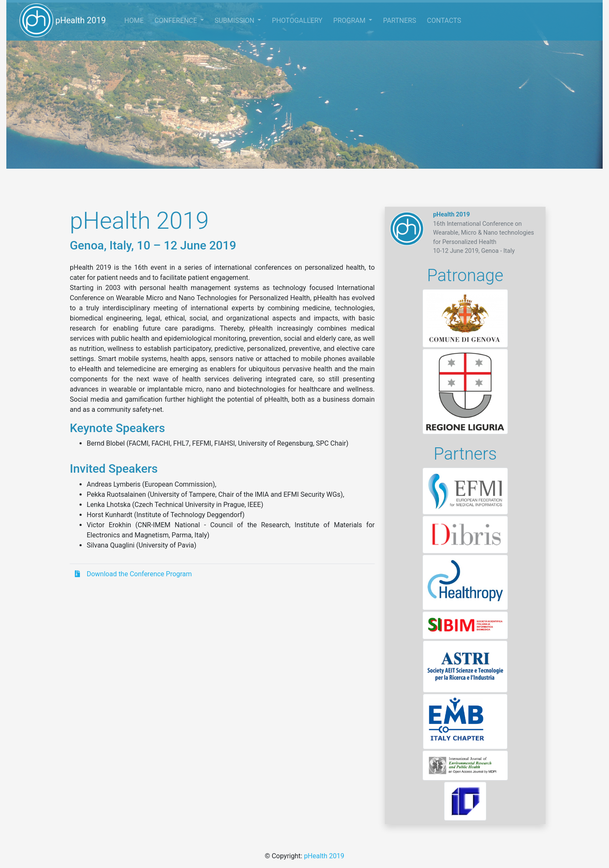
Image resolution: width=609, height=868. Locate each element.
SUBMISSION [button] (235, 21)
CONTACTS (444, 21)
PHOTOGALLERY (297, 21)
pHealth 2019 (63, 20)
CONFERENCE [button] (177, 21)
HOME (137, 19)
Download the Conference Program (133, 574)
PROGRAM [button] (350, 21)
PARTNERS (400, 21)
